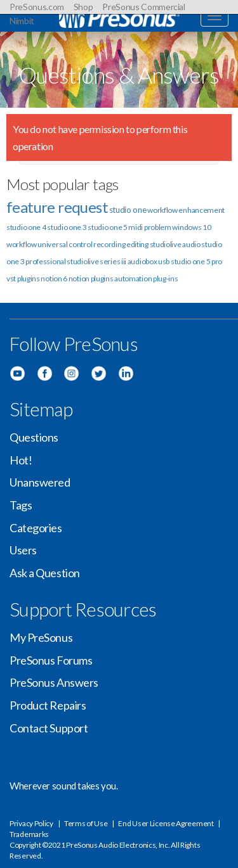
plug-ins (166, 278)
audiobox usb (149, 261)
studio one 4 (26, 227)
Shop (83, 7)
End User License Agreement (166, 823)
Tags (21, 505)
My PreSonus (41, 637)
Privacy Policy (31, 823)
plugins (102, 278)
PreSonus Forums (51, 660)
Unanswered (40, 482)
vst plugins (23, 278)
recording (109, 244)
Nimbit (22, 21)
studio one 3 (67, 227)
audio (191, 244)
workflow (22, 244)
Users (23, 550)
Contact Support (49, 728)
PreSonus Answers (54, 682)
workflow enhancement (186, 210)
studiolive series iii (96, 261)
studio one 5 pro (196, 261)
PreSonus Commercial (143, 7)
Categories (36, 528)
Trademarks (29, 834)
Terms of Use (86, 823)
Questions (34, 437)
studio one (128, 210)
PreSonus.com (37, 7)
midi (136, 227)
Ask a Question (45, 573)
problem (158, 227)
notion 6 (54, 278)
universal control (65, 244)
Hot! (21, 460)
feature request (57, 207)
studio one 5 (107, 227)
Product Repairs (48, 705)
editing (137, 244)
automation (133, 278)
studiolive (166, 244)
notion (79, 278)
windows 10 (191, 227)
